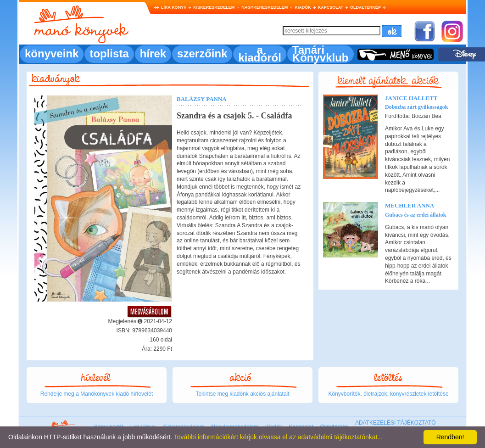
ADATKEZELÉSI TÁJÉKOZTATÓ (396, 423)
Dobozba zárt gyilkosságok (416, 107)
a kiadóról (259, 54)
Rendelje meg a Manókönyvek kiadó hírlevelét (97, 394)
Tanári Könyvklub (321, 54)
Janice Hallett (411, 98)
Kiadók (303, 7)
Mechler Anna (410, 205)
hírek (153, 53)
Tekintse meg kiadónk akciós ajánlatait (242, 394)
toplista (109, 53)
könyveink (52, 53)
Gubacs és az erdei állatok (415, 215)
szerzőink (202, 53)
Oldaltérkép (365, 7)
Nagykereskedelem (265, 7)
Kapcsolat (331, 7)
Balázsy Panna (202, 99)
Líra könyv (174, 7)
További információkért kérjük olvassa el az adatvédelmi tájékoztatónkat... (278, 437)
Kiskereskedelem (214, 7)
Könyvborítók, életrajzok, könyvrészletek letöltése (388, 394)
